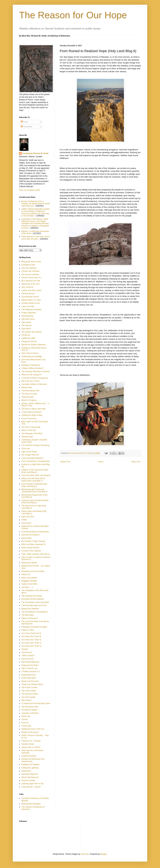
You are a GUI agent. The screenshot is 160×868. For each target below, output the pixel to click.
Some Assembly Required (32, 458)
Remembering (27, 316)
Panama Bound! (28, 294)
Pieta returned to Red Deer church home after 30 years (36, 238)
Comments (26, 127)
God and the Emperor (30, 535)
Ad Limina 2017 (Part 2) (31, 643)
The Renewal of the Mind (32, 434)
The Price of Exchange (31, 427)
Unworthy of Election (30, 713)
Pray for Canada (28, 780)
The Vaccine (27, 325)
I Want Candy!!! (28, 656)
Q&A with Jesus (28, 319)
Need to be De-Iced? (30, 681)
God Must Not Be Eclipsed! (33, 599)
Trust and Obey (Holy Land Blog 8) (36, 475)
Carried (24, 719)
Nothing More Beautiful (31, 804)
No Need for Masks (29, 710)
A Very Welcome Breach (31, 412)
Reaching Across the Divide (33, 571)
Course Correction (29, 418)
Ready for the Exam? (30, 732)
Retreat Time (27, 387)
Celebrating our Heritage (32, 356)
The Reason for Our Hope (73, 15)
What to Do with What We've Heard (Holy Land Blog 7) (33, 480)
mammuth (85, 854)
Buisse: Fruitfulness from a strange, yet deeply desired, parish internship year (36, 204)
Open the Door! (28, 517)
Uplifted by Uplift (28, 338)
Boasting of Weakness (31, 365)
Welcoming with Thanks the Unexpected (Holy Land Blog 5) (34, 491)
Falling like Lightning (30, 768)
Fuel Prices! (26, 523)
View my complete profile (29, 190)
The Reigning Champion (31, 310)
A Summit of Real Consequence (35, 378)
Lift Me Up (26, 335)
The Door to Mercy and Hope (34, 409)
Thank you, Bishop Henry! (32, 684)
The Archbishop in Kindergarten (35, 612)
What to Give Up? (29, 430)
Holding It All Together (31, 765)
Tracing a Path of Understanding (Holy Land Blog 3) (35, 501)
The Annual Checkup (30, 274)
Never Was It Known (30, 353)
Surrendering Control (30, 297)
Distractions (26, 771)
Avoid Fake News (29, 678)
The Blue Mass (28, 615)
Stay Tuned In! (27, 287)
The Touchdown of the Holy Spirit (35, 602)
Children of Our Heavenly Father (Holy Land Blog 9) (35, 471)
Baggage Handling (29, 581)
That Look (26, 449)
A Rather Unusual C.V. (31, 672)
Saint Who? (26, 329)
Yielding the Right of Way (32, 415)
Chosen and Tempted (30, 271)
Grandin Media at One (31, 303)
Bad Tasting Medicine (30, 662)
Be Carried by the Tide (31, 281)
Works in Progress (29, 400)
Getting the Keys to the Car (33, 729)
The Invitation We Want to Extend (35, 372)
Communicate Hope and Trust (34, 605)
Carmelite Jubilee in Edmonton (34, 384)
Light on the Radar (29, 452)
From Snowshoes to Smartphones (36, 461)
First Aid (25, 723)
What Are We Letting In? (32, 375)
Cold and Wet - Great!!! (31, 787)
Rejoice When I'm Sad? (31, 300)
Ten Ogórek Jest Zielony (31, 332)
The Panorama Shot (30, 707)
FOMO (24, 520)
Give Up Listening (29, 268)
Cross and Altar (28, 306)
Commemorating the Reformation (35, 532)
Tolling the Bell (27, 397)
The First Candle (28, 697)
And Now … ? (27, 587)
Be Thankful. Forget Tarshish (33, 541)
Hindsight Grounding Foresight (34, 627)
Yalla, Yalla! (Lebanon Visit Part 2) (36, 554)
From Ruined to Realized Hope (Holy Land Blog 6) (34, 485)
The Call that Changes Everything (35, 445)
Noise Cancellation (29, 578)
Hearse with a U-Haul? (31, 747)
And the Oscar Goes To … (32, 278)
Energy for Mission (29, 341)
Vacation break (28, 744)
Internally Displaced (30, 774)
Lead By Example (29, 756)
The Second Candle (30, 694)
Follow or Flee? (28, 630)
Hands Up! (26, 716)
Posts (24, 122)
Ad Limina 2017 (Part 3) (31, 640)
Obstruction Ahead (29, 563)
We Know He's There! (30, 381)
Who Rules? (26, 700)
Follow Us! (26, 574)
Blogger (104, 854)
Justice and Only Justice (31, 290)
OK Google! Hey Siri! (30, 455)
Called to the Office (29, 584)
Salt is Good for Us (29, 668)
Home (101, 462)
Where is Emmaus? (30, 618)
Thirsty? (25, 649)
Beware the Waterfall (30, 609)
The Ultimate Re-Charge (32, 596)
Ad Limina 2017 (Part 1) (31, 646)
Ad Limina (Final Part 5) (31, 633)
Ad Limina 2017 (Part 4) (31, 636)
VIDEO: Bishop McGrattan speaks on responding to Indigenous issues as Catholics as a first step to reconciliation (36, 212)
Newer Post (65, 462)
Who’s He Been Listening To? (34, 544)
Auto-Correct (27, 652)
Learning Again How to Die (32, 784)
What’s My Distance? (30, 777)
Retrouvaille (26, 538)
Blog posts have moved (31, 262)
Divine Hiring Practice (30, 548)
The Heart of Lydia (29, 394)
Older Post (136, 462)
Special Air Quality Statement (34, 345)
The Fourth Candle (29, 687)
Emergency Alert (28, 265)
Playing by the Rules (30, 665)
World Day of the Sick (30, 284)
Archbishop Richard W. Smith (35, 153)
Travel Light (26, 726)
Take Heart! (26, 322)
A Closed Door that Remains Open (36, 703)
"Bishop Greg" (27, 437)
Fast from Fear (28, 659)
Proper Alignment (29, 313)
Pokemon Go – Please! (31, 741)
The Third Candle (29, 691)
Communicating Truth (30, 391)
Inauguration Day (29, 675)
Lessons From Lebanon (31, 551)
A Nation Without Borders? (32, 368)
